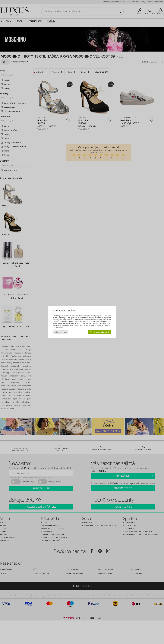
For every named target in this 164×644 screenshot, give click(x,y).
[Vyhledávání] (119, 11)
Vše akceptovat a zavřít (100, 332)
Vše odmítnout (61, 332)
